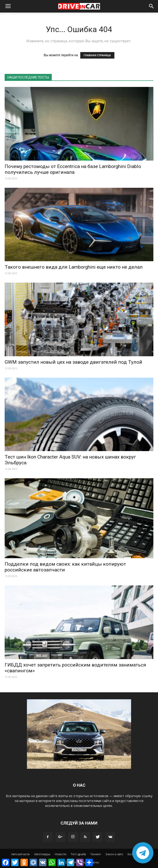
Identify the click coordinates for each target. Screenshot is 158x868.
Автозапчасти (20, 854)
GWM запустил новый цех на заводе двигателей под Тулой (73, 362)
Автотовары (42, 854)
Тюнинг (96, 854)
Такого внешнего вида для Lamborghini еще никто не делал (74, 267)
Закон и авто (114, 854)
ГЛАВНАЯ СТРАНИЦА (97, 55)
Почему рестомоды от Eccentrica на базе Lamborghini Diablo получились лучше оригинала (73, 169)
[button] (152, 6)
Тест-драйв (78, 854)
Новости (61, 854)
